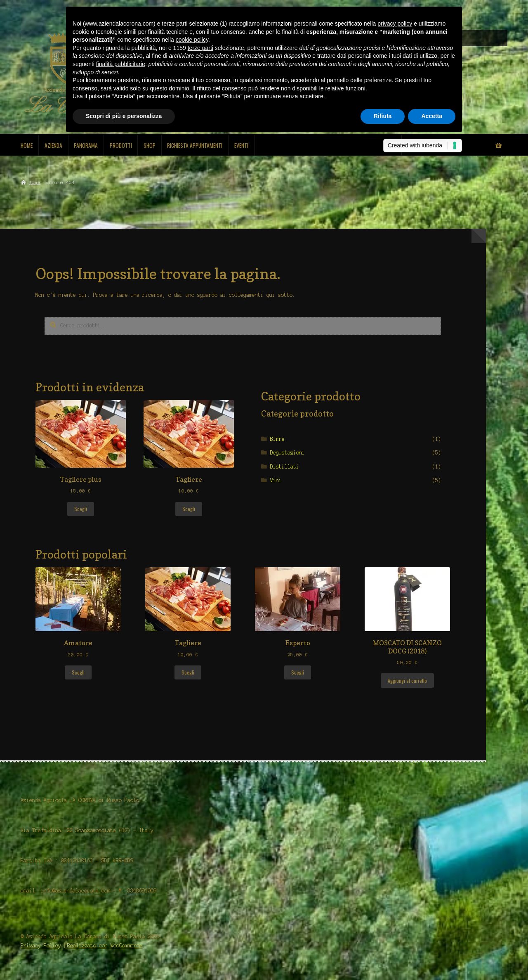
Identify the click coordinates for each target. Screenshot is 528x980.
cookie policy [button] (192, 40)
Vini (276, 480)
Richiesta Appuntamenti (195, 145)
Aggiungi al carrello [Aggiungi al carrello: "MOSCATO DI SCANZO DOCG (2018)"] (407, 681)
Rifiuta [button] (383, 116)
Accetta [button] (432, 116)
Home (27, 145)
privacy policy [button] (395, 24)
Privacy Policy (41, 946)
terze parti (200, 48)
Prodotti (121, 145)
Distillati (285, 467)
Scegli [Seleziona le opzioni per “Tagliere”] (189, 509)
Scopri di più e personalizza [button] (124, 116)
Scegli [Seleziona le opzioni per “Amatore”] (78, 672)
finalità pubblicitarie (121, 64)
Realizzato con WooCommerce (105, 946)
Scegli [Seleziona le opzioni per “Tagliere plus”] (81, 509)
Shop (150, 145)
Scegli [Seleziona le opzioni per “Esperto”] (298, 672)
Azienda (53, 145)
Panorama (86, 145)
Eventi (241, 145)
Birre (277, 439)
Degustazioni (288, 453)
